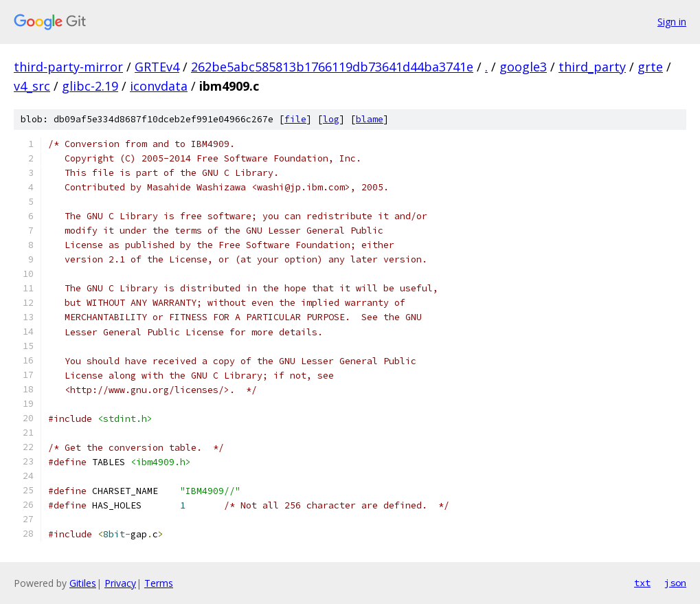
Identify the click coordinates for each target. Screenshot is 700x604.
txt (642, 583)
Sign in (672, 22)
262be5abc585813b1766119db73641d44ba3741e (332, 67)
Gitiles (83, 583)
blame (370, 119)
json (675, 583)
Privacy (120, 583)
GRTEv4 (157, 67)
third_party (592, 67)
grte (650, 67)
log (331, 119)
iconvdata (159, 86)
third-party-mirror (68, 67)
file (295, 119)
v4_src (32, 86)
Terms (159, 583)
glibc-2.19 (90, 86)
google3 (523, 67)
